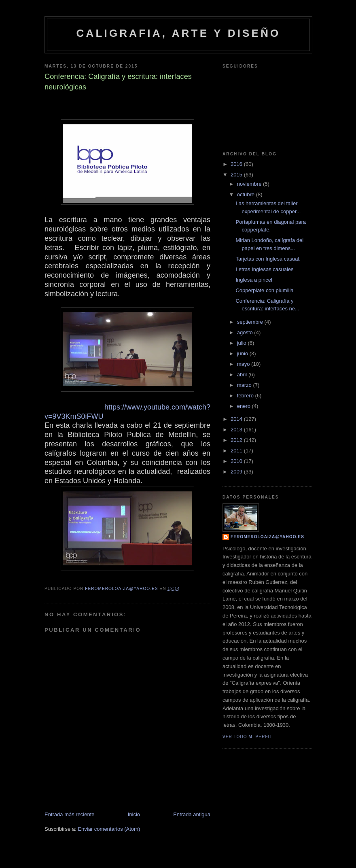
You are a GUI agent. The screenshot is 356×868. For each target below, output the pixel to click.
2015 (237, 175)
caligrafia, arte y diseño (178, 33)
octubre (247, 194)
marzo (245, 385)
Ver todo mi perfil (247, 737)
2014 (237, 419)
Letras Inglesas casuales (264, 269)
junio (243, 353)
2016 (237, 164)
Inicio (134, 814)
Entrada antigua (192, 814)
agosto (246, 332)
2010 (237, 461)
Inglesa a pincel (254, 280)
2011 (237, 451)
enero (245, 406)
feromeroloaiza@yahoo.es (267, 537)
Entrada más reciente (70, 814)
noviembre (250, 184)
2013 (237, 430)
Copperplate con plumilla (264, 290)
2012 (237, 440)
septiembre (251, 322)
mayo (244, 364)
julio (243, 343)
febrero (246, 396)
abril (243, 375)
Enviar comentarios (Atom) (109, 829)
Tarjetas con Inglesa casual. (268, 259)
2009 (237, 472)
